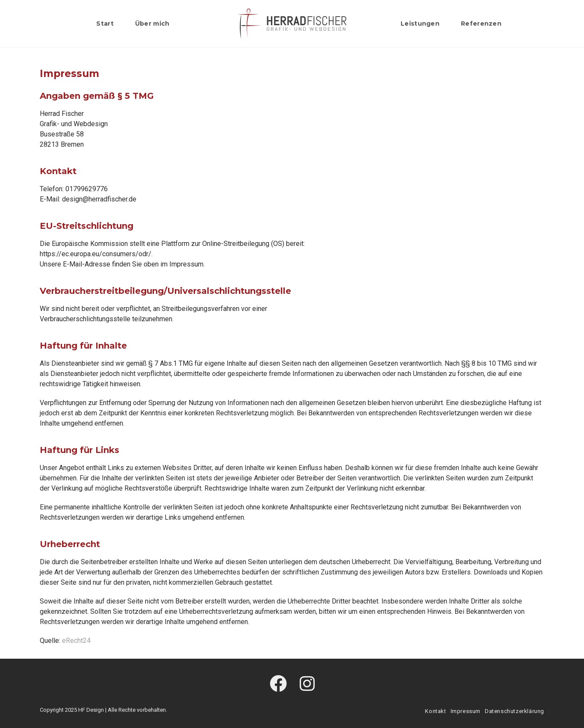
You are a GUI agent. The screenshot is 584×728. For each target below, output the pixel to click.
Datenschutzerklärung (515, 711)
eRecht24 (76, 641)
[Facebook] (278, 684)
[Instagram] (307, 684)
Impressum (466, 711)
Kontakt (435, 711)
